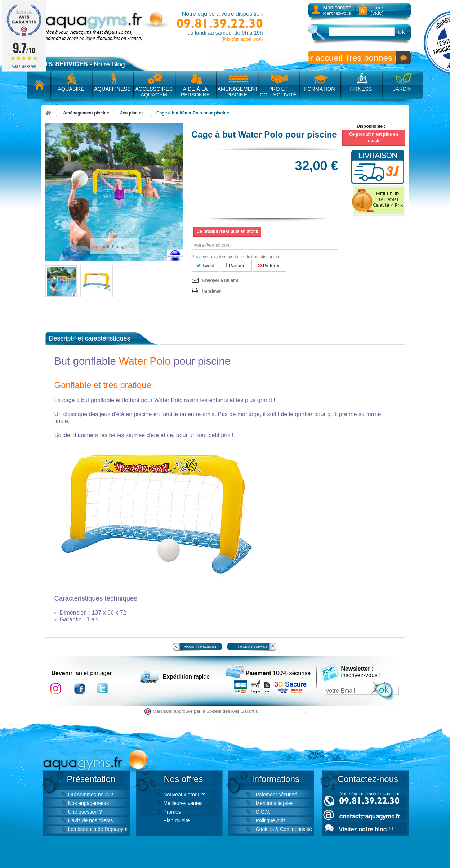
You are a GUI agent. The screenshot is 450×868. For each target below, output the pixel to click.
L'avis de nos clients (91, 820)
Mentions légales (275, 803)
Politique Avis (271, 820)
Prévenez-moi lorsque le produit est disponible (236, 257)
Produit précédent (200, 647)
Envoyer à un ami (220, 280)
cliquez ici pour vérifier (282, 711)
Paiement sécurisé (277, 795)
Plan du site (177, 820)
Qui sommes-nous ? (91, 795)
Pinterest (270, 266)
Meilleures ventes (183, 803)
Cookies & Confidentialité (284, 829)
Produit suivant (253, 647)
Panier (377, 11)
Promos (172, 812)
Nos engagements (89, 803)
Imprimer (212, 291)
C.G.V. (263, 812)
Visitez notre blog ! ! (366, 829)
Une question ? (85, 812)
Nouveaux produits (185, 795)
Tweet (206, 266)
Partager (236, 266)
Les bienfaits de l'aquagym (98, 829)
